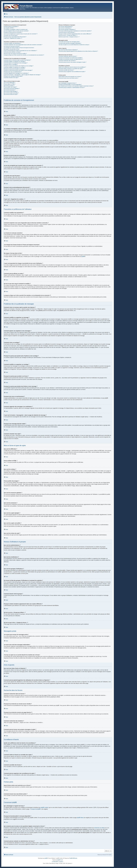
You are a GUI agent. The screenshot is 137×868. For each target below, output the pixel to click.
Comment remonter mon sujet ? (11, 78)
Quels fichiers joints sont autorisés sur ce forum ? (70, 77)
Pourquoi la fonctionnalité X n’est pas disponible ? (70, 85)
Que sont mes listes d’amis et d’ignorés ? (68, 50)
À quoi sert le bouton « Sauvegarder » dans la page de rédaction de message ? (22, 75)
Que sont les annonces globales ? (12, 89)
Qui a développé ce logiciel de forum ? (68, 83)
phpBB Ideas (80, 818)
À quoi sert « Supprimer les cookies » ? (13, 38)
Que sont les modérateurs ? (65, 28)
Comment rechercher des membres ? (67, 61)
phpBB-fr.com (60, 860)
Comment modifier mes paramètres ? (12, 43)
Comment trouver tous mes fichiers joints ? (68, 78)
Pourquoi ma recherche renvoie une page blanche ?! (71, 59)
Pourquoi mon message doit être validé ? (13, 76)
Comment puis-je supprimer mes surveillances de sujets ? (72, 72)
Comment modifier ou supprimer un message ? (15, 61)
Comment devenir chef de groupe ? (67, 32)
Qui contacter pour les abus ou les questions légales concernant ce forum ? (76, 86)
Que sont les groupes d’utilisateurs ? (67, 29)
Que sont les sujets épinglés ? (11, 91)
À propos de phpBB (35, 809)
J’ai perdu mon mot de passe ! (11, 35)
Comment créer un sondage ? (11, 64)
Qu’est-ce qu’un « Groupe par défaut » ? (68, 35)
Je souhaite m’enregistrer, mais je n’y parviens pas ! (16, 29)
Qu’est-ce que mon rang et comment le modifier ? (15, 54)
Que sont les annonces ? (10, 90)
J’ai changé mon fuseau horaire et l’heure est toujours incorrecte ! (19, 48)
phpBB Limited (44, 807)
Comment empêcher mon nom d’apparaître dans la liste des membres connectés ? (23, 45)
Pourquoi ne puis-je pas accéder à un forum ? (14, 69)
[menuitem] (6, 14)
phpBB (83, 256)
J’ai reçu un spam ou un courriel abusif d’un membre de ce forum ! (74, 45)
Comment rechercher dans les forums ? (68, 56)
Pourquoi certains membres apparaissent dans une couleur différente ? (75, 34)
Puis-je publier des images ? (10, 87)
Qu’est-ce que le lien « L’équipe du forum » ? (69, 37)
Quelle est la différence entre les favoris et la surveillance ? (72, 67)
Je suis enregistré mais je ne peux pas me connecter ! (16, 31)
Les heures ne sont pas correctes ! (12, 46)
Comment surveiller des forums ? (66, 70)
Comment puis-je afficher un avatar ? (12, 52)
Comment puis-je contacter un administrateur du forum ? (72, 87)
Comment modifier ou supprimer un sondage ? (15, 67)
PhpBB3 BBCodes (73, 858)
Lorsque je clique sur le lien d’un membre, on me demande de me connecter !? (24, 55)
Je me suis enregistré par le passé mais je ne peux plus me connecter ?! (21, 34)
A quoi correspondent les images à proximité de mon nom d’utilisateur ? (20, 51)
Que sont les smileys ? (9, 86)
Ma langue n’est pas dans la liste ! (12, 49)
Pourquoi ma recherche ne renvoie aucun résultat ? (70, 58)
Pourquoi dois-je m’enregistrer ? (11, 26)
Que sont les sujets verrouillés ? (11, 93)
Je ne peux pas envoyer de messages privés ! (69, 42)
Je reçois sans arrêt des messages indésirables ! (70, 43)
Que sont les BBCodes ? (10, 83)
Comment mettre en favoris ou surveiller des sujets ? (71, 69)
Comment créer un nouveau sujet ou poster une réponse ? (17, 60)
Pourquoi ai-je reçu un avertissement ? (13, 72)
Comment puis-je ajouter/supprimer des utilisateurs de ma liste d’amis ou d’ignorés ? (78, 51)
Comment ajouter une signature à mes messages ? (16, 63)
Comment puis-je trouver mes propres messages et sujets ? (72, 62)
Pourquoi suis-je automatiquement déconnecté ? (15, 37)
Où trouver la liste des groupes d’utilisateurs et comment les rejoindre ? (75, 31)
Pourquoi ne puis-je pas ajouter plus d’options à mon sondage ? (19, 66)
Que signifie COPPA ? (9, 28)
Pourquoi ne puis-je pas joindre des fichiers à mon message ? (18, 70)
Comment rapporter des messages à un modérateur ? (16, 73)
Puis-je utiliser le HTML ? (10, 84)
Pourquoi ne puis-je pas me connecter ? (13, 32)
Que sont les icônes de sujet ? (11, 94)
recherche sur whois (99, 828)
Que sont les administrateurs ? (66, 26)
